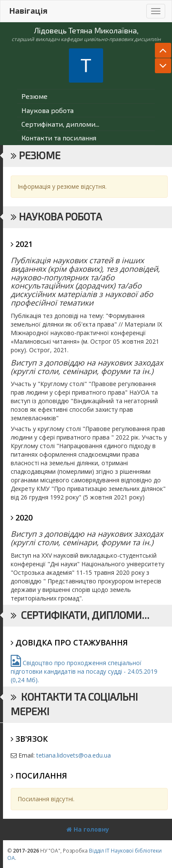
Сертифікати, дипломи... (60, 124)
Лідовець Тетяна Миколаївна (85, 30)
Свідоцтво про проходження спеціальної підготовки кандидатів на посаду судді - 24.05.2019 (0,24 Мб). (84, 671)
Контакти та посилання (59, 138)
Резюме (34, 96)
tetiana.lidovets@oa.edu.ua (74, 755)
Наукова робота (47, 110)
